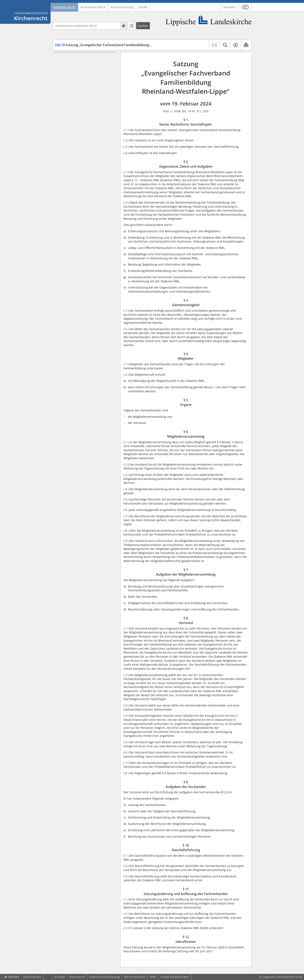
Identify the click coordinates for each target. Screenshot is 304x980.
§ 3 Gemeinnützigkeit (77, 78)
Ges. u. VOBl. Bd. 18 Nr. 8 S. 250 (186, 111)
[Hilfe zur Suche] (124, 26)
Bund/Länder (32, 977)
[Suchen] (143, 26)
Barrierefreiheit (135, 977)
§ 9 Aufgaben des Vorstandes (82, 119)
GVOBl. (143, 7)
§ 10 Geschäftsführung (78, 125)
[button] (245, 7)
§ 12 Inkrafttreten (74, 141)
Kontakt (60, 977)
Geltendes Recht (64, 7)
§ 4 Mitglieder (72, 84)
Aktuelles (230, 7)
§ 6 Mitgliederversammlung (81, 97)
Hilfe (153, 977)
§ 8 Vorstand (71, 113)
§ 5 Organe (70, 91)
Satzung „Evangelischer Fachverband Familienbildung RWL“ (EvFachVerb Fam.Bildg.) (126, 45)
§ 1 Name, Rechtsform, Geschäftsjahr (78, 60)
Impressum (77, 977)
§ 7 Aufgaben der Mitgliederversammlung (79, 105)
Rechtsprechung (122, 7)
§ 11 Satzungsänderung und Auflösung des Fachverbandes (83, 133)
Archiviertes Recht (93, 7)
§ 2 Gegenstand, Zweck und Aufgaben (81, 70)
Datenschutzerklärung (104, 977)
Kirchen (12, 977)
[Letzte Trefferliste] (132, 26)
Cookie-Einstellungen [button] (175, 977)
